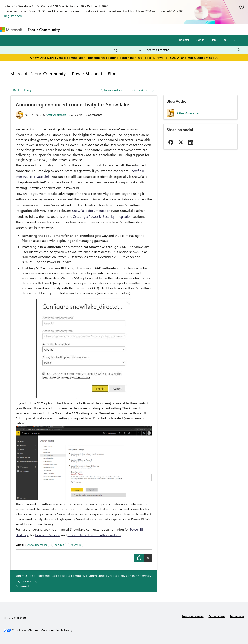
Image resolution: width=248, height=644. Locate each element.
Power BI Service (48, 535)
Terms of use (217, 616)
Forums (69, 29)
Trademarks (237, 616)
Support (175, 29)
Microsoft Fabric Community (38, 73)
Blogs (142, 29)
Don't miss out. (208, 58)
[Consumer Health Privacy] (57, 630)
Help (214, 40)
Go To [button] (228, 40)
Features (59, 545)
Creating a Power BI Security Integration (102, 216)
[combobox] (194, 50)
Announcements (37, 545)
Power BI (76, 545)
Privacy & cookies (192, 616)
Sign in (200, 40)
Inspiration (87, 29)
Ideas (104, 29)
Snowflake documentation (91, 211)
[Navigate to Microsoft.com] (11, 30)
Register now (13, 16)
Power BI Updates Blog (94, 73)
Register (184, 40)
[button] (146, 105)
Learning (158, 29)
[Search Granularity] (126, 50)
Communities (123, 29)
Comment (22, 586)
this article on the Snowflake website (95, 535)
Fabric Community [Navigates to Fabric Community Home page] (44, 30)
